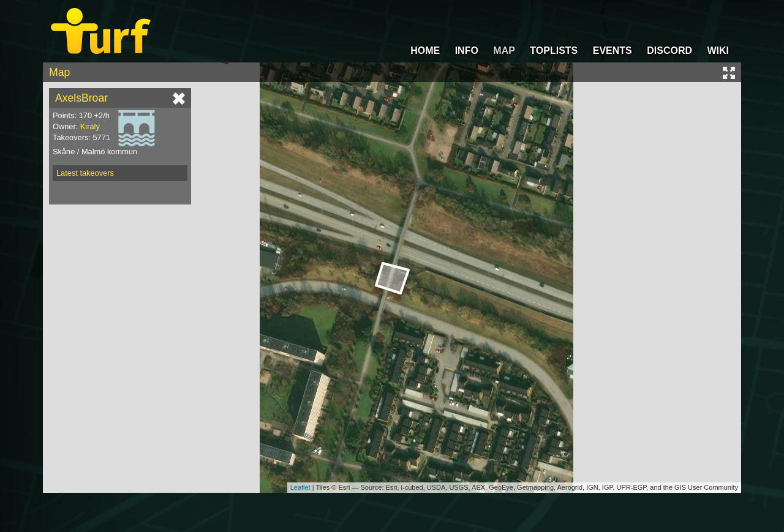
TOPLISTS (554, 51)
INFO (467, 51)
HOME (425, 51)
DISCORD (669, 51)
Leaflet (300, 487)
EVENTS (612, 51)
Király (90, 126)
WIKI (718, 51)
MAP (504, 51)
